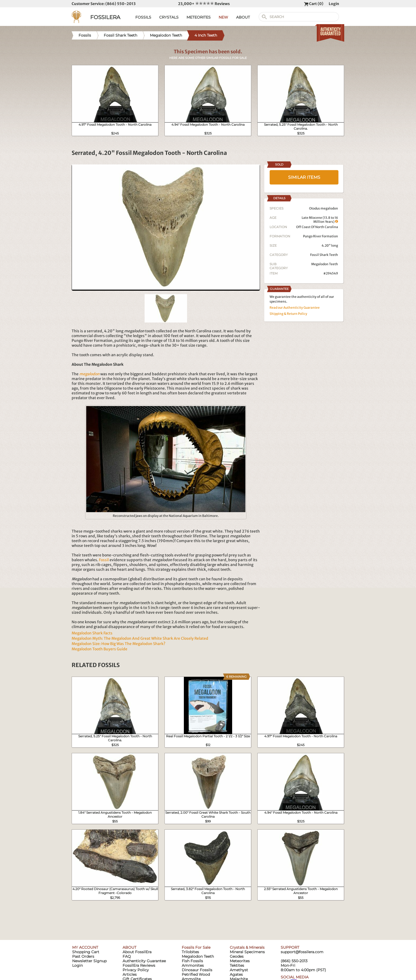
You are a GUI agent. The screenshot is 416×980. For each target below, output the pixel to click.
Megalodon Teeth (325, 264)
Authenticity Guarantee (144, 961)
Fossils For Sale (196, 947)
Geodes (237, 956)
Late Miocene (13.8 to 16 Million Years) (320, 220)
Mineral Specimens (247, 952)
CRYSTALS (169, 17)
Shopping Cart (86, 952)
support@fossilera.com (302, 952)
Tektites (237, 965)
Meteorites (240, 961)
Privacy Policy (136, 970)
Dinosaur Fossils (197, 970)
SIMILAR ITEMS (304, 177)
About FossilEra (137, 952)
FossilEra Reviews (139, 965)
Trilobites (190, 952)
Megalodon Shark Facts (92, 633)
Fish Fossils (192, 961)
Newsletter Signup (89, 961)
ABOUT (243, 17)
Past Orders (83, 956)
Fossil (104, 560)
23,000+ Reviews (204, 4)
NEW (223, 17)
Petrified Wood (196, 974)
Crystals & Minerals (247, 947)
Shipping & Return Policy (288, 314)
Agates (236, 974)
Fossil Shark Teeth (324, 255)
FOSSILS (143, 17)
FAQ (127, 956)
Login (334, 4)
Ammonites (193, 965)
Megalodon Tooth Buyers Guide (99, 649)
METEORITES (199, 17)
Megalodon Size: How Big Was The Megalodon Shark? (118, 644)
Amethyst (239, 970)
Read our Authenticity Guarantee (295, 308)
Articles (130, 974)
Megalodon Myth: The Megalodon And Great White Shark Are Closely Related (140, 638)
